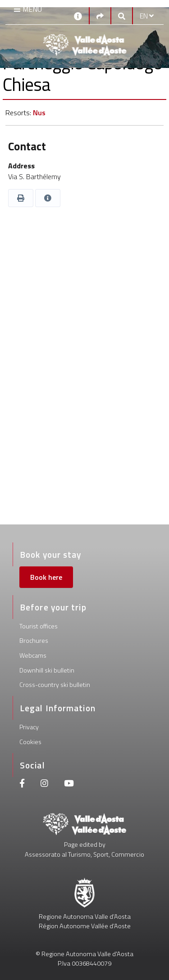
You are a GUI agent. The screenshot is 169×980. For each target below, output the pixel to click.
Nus (39, 113)
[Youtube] (69, 784)
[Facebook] (22, 784)
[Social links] (100, 16)
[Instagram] (44, 784)
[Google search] (122, 16)
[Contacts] (78, 16)
